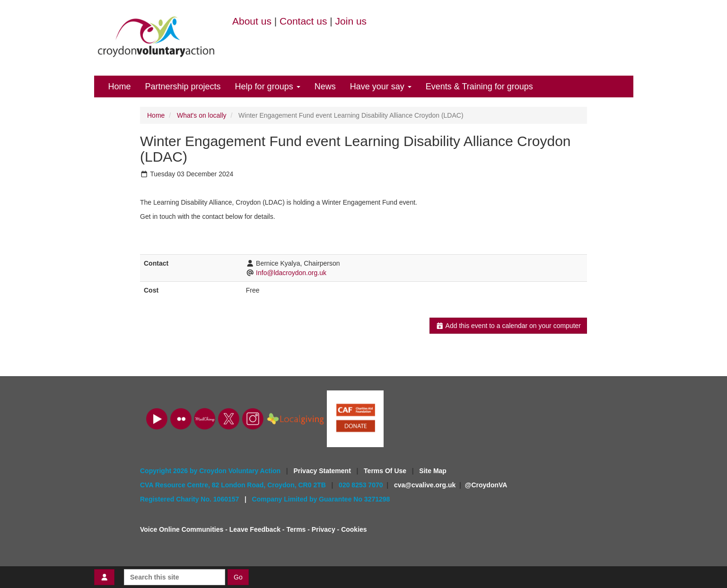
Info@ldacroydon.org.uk (291, 273)
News (325, 86)
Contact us (303, 21)
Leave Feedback (255, 529)
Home (120, 86)
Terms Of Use (386, 471)
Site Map (433, 471)
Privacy (324, 529)
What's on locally (202, 115)
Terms (296, 529)
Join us (351, 21)
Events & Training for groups (479, 86)
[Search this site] (175, 577)
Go (238, 577)
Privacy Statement (323, 471)
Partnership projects (183, 86)
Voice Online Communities (182, 529)
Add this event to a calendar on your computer (508, 326)
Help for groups (268, 86)
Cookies (354, 529)
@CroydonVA (486, 485)
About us (252, 21)
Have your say (381, 86)
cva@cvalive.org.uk (425, 485)
